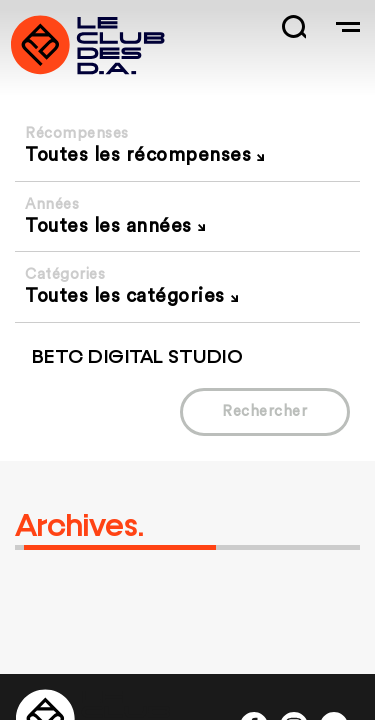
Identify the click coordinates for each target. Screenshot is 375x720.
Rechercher (264, 411)
